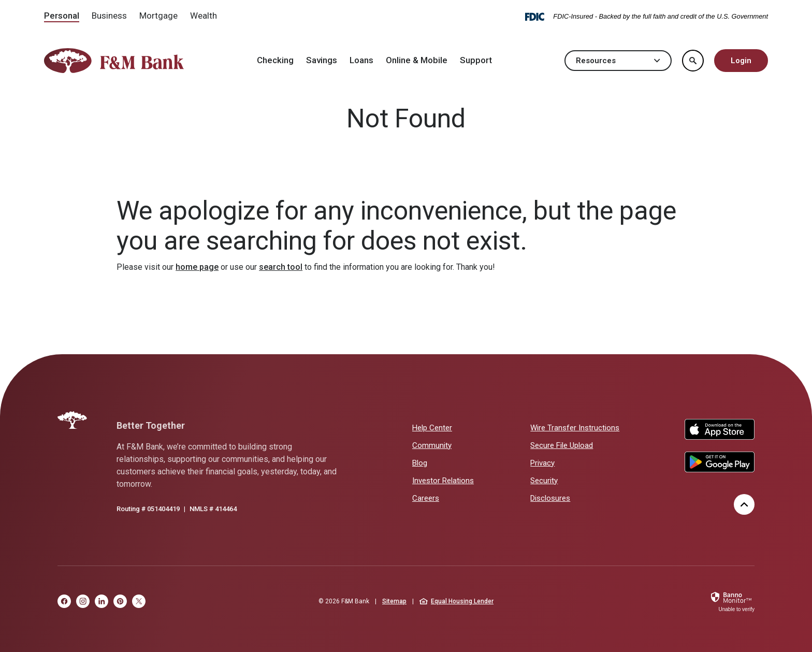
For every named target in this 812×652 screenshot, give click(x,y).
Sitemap (394, 601)
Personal (62, 16)
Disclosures (550, 498)
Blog (420, 463)
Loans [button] (361, 60)
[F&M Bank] (72, 420)
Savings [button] (322, 60)
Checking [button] (275, 60)
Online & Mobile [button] (417, 60)
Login (741, 61)
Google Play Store (720, 462)
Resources (618, 61)
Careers (426, 498)
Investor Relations (443, 480)
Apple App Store (720, 429)
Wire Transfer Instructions (575, 428)
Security (544, 481)
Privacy (542, 463)
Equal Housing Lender (456, 601)
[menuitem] (62, 17)
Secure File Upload (562, 445)
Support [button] (476, 60)
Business (109, 16)
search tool (281, 267)
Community (432, 445)
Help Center (432, 428)
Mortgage (158, 16)
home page (197, 267)
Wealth (204, 16)
